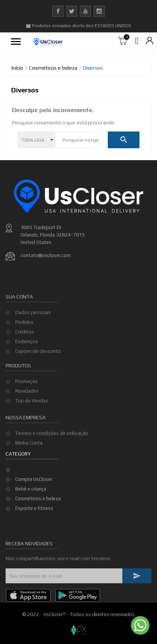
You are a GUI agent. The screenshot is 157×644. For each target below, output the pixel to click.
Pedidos (24, 341)
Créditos (25, 351)
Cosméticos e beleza (38, 499)
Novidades (27, 404)
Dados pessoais (33, 331)
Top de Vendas (32, 414)
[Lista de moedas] (150, 41)
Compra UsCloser (34, 479)
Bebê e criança (31, 489)
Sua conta (19, 315)
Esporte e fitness (34, 508)
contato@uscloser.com (46, 255)
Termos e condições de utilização (52, 443)
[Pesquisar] (81, 140)
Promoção (26, 394)
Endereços (27, 360)
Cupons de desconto (38, 370)
